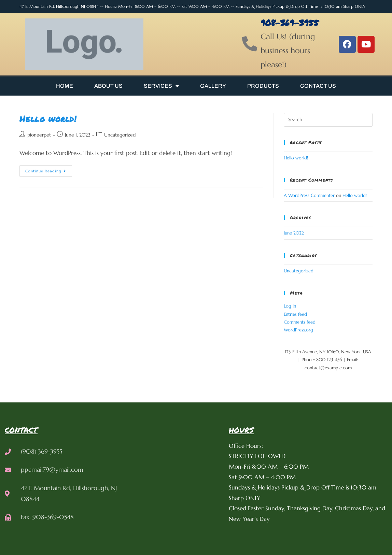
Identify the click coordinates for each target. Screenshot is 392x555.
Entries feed (295, 314)
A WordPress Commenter (309, 195)
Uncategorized (120, 135)
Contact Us (318, 86)
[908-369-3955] (250, 44)
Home (65, 86)
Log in (290, 306)
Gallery (213, 86)
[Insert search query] (328, 120)
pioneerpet (39, 135)
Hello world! (48, 119)
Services (161, 86)
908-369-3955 (290, 23)
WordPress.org (298, 330)
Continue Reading (49, 169)
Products (263, 86)
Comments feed (300, 322)
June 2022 (294, 233)
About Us (108, 86)
